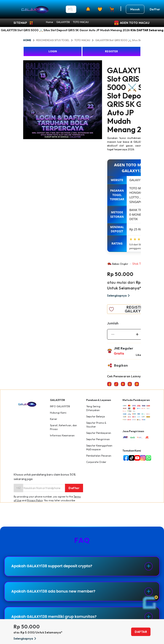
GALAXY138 (63, 22)
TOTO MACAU (81, 22)
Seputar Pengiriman (98, 439)
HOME (27, 40)
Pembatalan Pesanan (99, 456)
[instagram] (142, 458)
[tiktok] (131, 458)
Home (49, 22)
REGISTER (111, 51)
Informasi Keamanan (62, 435)
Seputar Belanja (95, 416)
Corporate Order (96, 462)
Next (105, 100)
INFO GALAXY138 (60, 406)
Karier (54, 419)
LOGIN (53, 51)
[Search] (71, 9)
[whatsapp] (148, 458)
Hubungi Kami (58, 413)
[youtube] (136, 458)
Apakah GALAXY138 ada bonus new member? (56, 593)
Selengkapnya (119, 296)
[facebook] (125, 458)
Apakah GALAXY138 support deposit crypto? (54, 567)
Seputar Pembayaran (99, 433)
